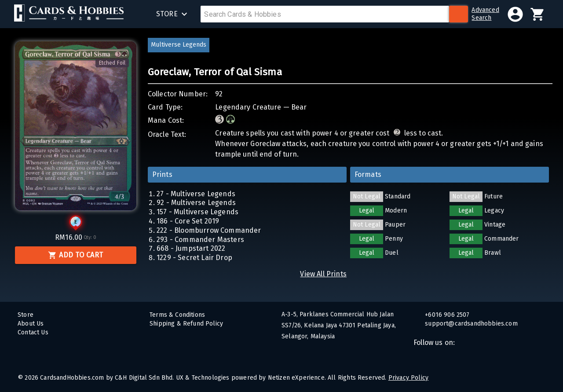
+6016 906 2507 (446, 315)
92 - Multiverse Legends (196, 203)
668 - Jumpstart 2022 (191, 248)
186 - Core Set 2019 (188, 221)
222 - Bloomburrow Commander (209, 230)
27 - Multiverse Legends (196, 194)
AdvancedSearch (485, 14)
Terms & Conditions (177, 315)
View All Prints (323, 274)
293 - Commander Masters (200, 240)
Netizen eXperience (296, 378)
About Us (31, 324)
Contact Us (33, 332)
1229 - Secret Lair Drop (194, 258)
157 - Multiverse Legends (197, 212)
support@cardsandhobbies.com (470, 324)
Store (26, 315)
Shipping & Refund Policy (186, 324)
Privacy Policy (408, 378)
